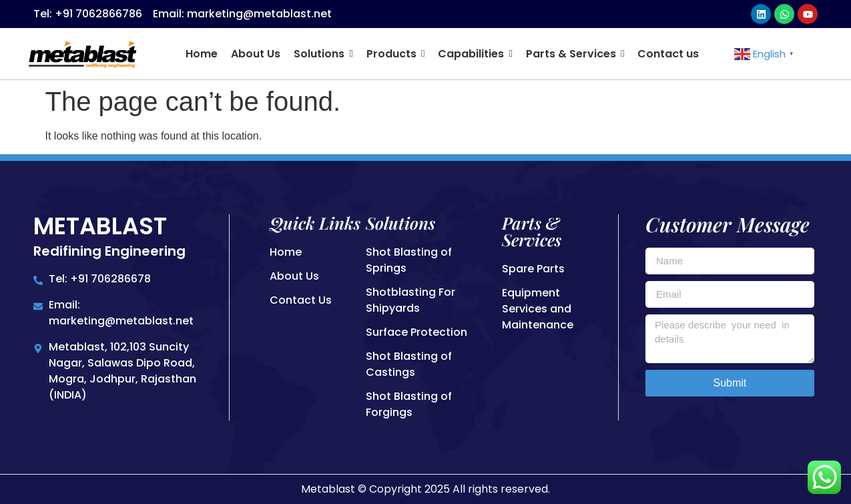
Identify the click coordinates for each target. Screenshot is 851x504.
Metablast (100, 226)
